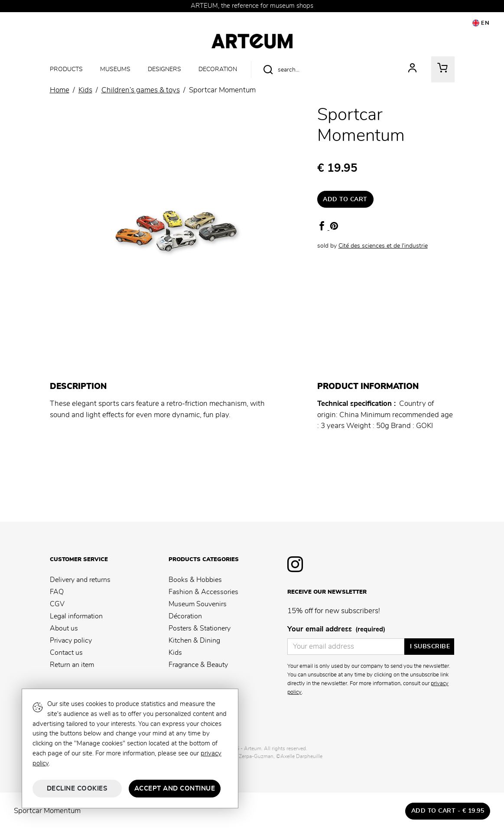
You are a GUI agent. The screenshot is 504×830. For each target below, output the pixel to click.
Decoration (218, 69)
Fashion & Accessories (203, 592)
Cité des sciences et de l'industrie (383, 246)
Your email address (336, 630)
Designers (164, 69)
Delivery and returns (80, 580)
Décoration (185, 616)
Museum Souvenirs (198, 604)
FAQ (57, 592)
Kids (175, 653)
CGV (57, 604)
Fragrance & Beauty (198, 665)
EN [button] (481, 23)
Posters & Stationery (200, 628)
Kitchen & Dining (194, 640)
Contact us (66, 653)
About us (64, 628)
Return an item (72, 665)
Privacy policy (71, 640)
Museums (115, 69)
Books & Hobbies (195, 580)
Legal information (76, 616)
